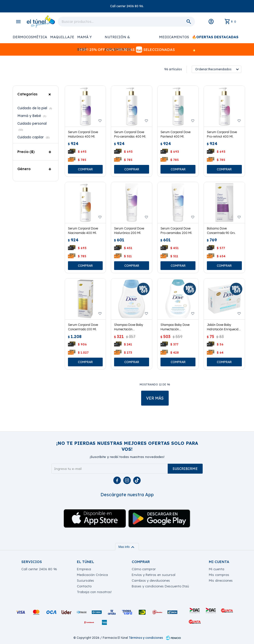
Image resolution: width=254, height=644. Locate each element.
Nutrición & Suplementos (118, 39)
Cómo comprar (144, 569)
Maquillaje (62, 37)
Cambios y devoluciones (151, 580)
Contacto (84, 586)
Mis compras (219, 575)
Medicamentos (174, 37)
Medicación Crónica (92, 575)
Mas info (127, 547)
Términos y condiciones (146, 638)
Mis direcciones (221, 580)
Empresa (84, 569)
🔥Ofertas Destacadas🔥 (215, 39)
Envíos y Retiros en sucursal (154, 575)
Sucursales (85, 580)
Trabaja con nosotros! (94, 592)
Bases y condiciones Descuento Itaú (160, 586)
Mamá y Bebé (84, 39)
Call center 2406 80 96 (39, 569)
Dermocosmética (30, 37)
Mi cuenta (217, 569)
